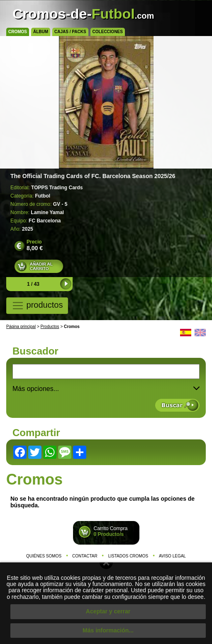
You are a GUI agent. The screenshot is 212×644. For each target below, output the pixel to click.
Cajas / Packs (70, 32)
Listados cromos (128, 556)
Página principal (21, 327)
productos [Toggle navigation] (37, 306)
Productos (50, 327)
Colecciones (108, 32)
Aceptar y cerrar (108, 611)
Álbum (41, 32)
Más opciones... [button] (106, 389)
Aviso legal (172, 556)
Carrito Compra (111, 531)
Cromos (18, 32)
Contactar (85, 556)
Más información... (108, 630)
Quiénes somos (44, 556)
